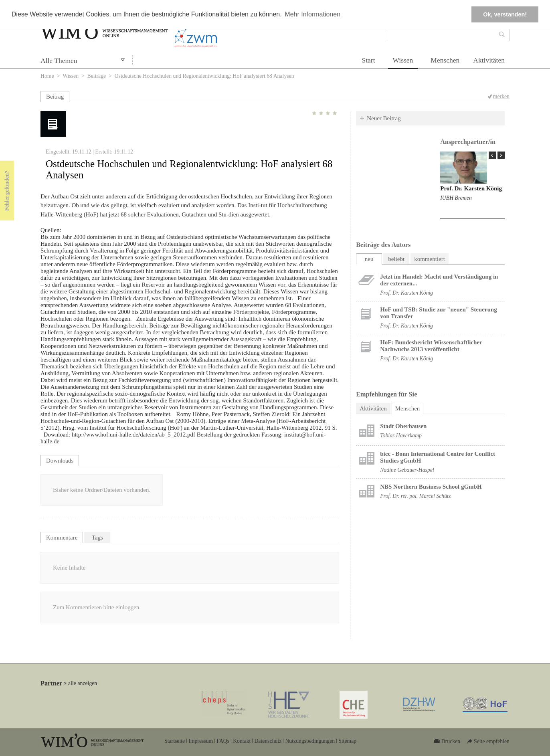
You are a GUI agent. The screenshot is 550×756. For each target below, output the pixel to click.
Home (47, 76)
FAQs (223, 741)
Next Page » (501, 155)
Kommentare (62, 538)
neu (369, 259)
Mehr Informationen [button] (312, 14)
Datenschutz (268, 741)
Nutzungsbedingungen (310, 741)
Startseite (175, 741)
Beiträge (97, 76)
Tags (97, 538)
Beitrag (55, 97)
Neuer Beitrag (384, 118)
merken (501, 96)
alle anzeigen (83, 683)
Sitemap (347, 741)
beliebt (396, 259)
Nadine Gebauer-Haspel (407, 470)
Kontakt (242, 741)
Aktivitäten (489, 60)
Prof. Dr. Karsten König (471, 188)
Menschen (445, 60)
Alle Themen (59, 61)
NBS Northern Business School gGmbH (431, 487)
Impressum (201, 741)
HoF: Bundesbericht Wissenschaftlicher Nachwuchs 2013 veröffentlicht (431, 346)
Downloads (60, 461)
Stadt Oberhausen (403, 426)
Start (368, 60)
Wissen (403, 60)
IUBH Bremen (456, 198)
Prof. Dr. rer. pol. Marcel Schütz (415, 496)
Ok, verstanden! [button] (505, 14)
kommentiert (430, 259)
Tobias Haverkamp (401, 436)
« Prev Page (492, 155)
